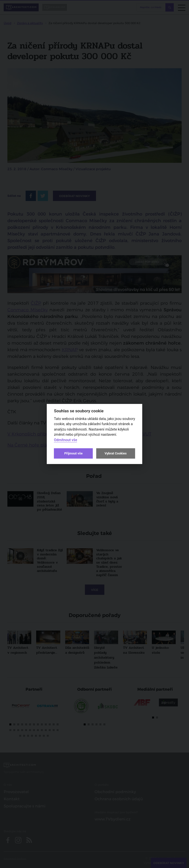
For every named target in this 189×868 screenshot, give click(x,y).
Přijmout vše (73, 453)
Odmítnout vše (65, 440)
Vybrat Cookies (116, 453)
